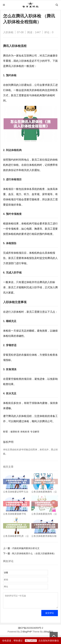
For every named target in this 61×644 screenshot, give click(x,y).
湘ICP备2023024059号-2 (31, 630)
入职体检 (8, 32)
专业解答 (35, 432)
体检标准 (25, 432)
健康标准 (15, 432)
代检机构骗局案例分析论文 (26, 548)
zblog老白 (48, 634)
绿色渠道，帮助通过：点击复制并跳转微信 (30, 641)
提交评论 (50, 615)
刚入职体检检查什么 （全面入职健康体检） (34, 553)
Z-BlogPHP (26, 634)
